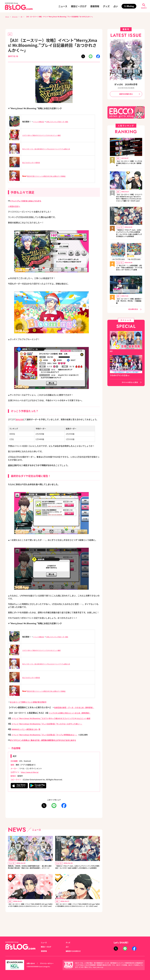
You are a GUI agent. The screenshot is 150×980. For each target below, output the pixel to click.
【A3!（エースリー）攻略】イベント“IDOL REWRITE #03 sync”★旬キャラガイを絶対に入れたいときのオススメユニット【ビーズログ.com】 (30, 916)
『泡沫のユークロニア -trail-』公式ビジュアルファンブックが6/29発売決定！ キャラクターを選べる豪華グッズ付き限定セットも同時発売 (77, 873)
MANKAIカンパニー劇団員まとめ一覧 (28, 733)
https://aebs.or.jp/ (99, 967)
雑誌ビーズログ (79, 6)
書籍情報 (95, 6)
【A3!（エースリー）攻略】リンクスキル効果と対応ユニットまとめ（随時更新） (129, 164)
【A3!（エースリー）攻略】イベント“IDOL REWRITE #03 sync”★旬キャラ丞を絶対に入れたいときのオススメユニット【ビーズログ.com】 (77, 916)
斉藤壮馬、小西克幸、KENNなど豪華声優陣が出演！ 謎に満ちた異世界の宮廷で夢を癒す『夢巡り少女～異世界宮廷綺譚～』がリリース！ (30, 873)
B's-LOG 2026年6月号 (126, 84)
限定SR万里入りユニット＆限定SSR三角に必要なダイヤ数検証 (51, 177)
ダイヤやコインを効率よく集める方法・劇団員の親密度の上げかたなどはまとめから (48, 743)
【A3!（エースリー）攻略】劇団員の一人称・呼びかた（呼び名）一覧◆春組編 (129, 311)
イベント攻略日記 (40, 122)
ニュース (63, 6)
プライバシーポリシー (49, 963)
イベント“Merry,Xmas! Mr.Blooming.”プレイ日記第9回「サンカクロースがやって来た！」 (53, 727)
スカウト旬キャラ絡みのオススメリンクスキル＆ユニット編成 (47, 136)
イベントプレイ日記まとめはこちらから (28, 201)
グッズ (106, 6)
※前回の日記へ (15, 207)
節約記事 (20, 420)
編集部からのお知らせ (74, 951)
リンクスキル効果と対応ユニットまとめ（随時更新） (73, 713)
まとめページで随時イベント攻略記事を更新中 (31, 702)
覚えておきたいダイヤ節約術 (33, 163)
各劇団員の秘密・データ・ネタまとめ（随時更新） (77, 708)
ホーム (8, 17)
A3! (24, 17)
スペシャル (16, 17)
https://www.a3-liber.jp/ (31, 776)
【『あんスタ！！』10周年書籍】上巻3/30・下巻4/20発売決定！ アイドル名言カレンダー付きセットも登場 (128, 276)
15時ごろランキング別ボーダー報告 (63, 122)
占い (116, 6)
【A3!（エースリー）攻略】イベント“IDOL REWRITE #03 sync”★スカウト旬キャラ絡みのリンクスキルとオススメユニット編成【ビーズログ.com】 (129, 200)
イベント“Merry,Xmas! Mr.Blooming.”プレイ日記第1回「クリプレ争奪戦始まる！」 (50, 738)
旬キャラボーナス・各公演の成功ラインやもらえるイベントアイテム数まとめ (53, 149)
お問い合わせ (31, 963)
